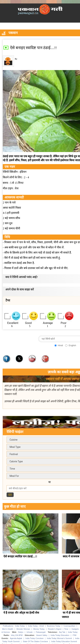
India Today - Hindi (36, 626)
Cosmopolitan (69, 626)
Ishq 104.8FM (17, 635)
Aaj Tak (62, 632)
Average (48, 323)
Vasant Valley (42, 635)
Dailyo (21, 632)
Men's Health (8, 629)
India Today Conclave (34, 638)
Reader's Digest (55, 629)
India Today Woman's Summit (59, 638)
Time (66, 629)
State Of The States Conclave (35, 641)
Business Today (54, 626)
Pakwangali (41, 632)
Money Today (39, 629)
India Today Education (60, 635)
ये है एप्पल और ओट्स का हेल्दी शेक (21, 613)
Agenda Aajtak (16, 638)
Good (28, 323)
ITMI (74, 635)
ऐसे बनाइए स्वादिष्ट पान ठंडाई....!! (20, 556)
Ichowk (30, 632)
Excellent (13, 323)
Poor (64, 323)
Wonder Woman (23, 629)
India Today (20, 626)
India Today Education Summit (64, 641)
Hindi (60, 345)
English (72, 345)
